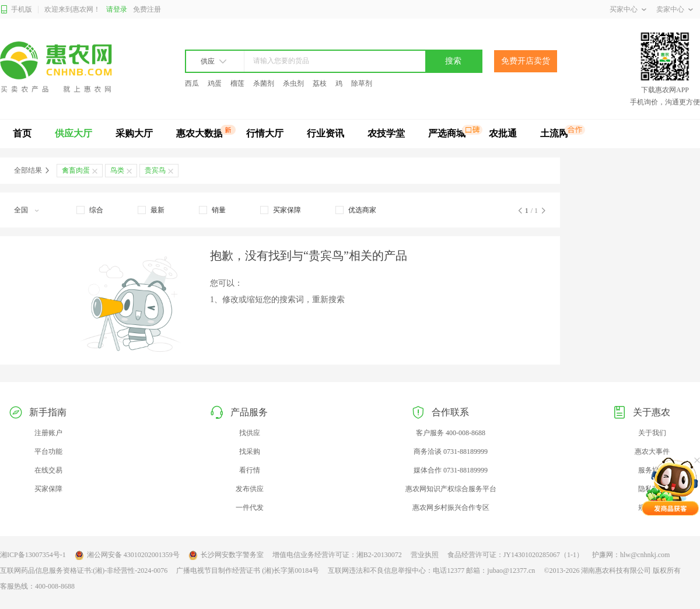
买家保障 (48, 489)
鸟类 (117, 170)
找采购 (250, 452)
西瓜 (192, 83)
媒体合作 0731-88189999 (451, 470)
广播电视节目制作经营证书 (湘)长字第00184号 (248, 570)
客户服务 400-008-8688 (451, 433)
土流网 (554, 133)
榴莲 (237, 83)
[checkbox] (90, 210)
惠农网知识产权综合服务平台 (451, 489)
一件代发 (250, 508)
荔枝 (320, 83)
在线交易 (48, 470)
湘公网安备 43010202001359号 (127, 555)
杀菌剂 (264, 83)
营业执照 (425, 555)
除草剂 (362, 83)
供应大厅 (73, 133)
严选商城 (447, 133)
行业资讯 (325, 133)
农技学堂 (386, 133)
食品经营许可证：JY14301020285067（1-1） (515, 555)
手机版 (16, 10)
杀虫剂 (293, 83)
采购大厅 (134, 133)
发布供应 (250, 489)
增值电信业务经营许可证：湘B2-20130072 (337, 555)
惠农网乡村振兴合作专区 (451, 508)
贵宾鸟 (155, 170)
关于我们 (652, 433)
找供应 (250, 433)
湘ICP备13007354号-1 (33, 555)
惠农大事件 (652, 452)
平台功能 (48, 452)
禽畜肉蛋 (76, 170)
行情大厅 (265, 133)
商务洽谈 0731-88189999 (451, 452)
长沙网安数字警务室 (226, 555)
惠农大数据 (199, 133)
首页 (22, 133)
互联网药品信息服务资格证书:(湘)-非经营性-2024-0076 (84, 570)
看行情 (250, 470)
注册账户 (48, 433)
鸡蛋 (215, 83)
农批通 (503, 133)
